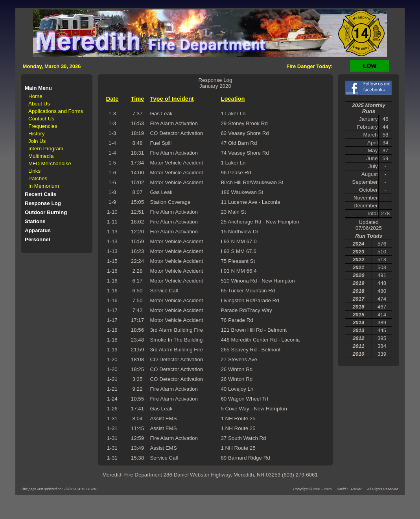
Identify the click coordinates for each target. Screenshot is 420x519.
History (36, 134)
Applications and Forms (56, 111)
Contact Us (41, 119)
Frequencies (43, 126)
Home (35, 96)
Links (34, 171)
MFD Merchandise (50, 163)
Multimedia (41, 156)
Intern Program (46, 149)
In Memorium (44, 186)
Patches (38, 178)
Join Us (37, 141)
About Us (39, 104)
